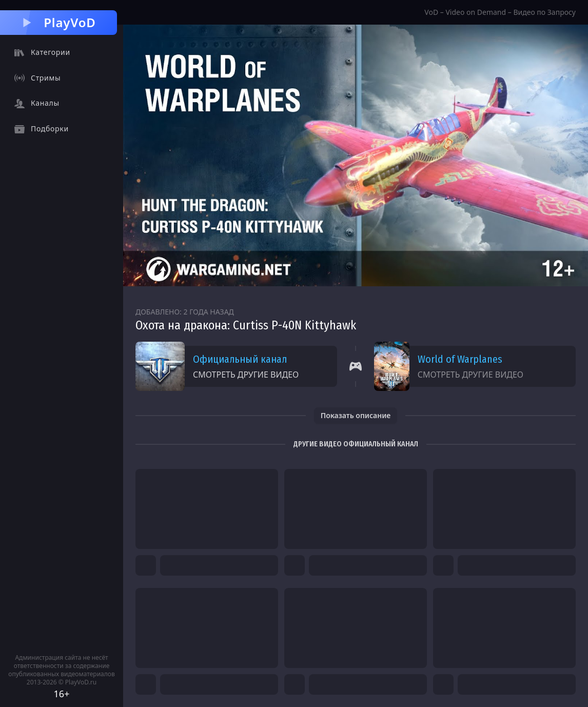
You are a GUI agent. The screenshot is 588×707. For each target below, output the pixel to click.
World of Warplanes (460, 359)
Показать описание (356, 415)
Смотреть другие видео (246, 375)
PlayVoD (58, 22)
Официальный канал (240, 359)
